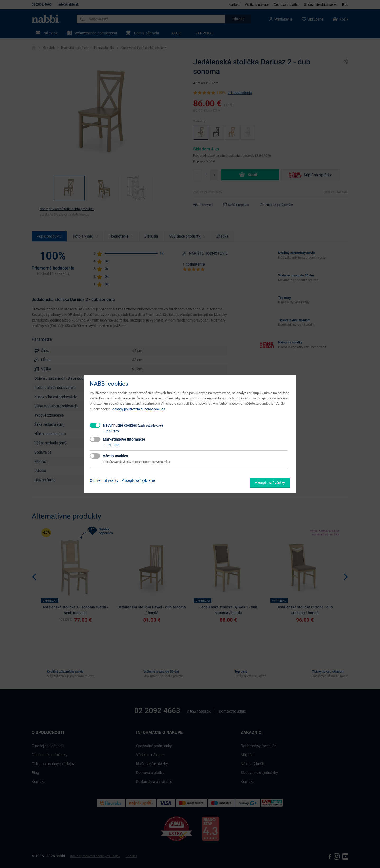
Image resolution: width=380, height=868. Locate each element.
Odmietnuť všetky (104, 480)
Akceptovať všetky (270, 483)
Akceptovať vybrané (138, 480)
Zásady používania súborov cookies (139, 409)
